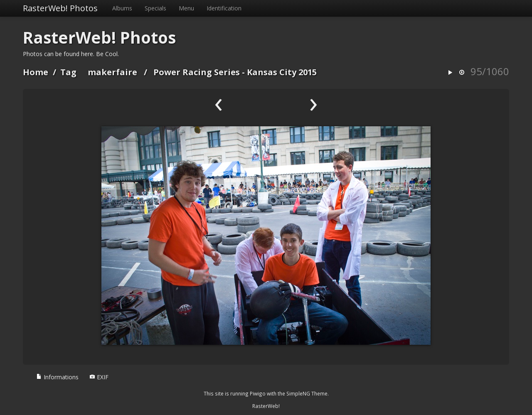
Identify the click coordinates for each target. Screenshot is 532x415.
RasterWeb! (266, 406)
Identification (224, 8)
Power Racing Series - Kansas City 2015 (235, 72)
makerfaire (112, 72)
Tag (68, 72)
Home (36, 72)
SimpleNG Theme (307, 393)
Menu (186, 8)
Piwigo (258, 393)
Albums (122, 8)
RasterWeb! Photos (60, 8)
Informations (57, 377)
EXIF (99, 377)
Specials (155, 8)
